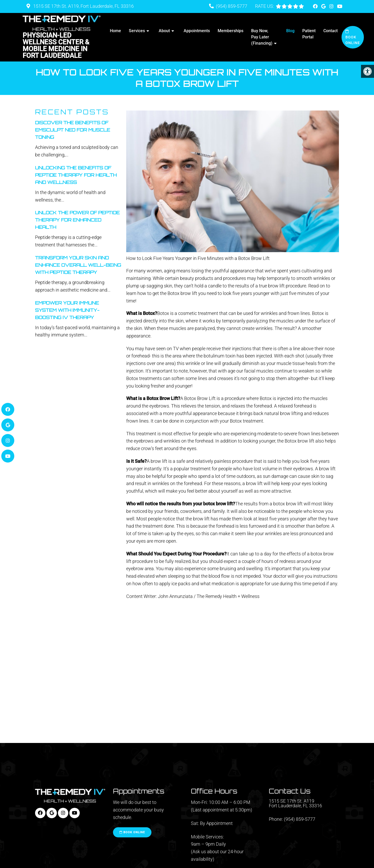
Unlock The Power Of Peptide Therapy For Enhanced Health (77, 220)
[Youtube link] (340, 6)
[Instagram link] (332, 6)
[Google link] (324, 6)
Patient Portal (309, 34)
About (164, 31)
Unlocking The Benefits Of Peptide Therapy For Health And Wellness (76, 175)
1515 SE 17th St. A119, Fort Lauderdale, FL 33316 (83, 6)
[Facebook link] (316, 6)
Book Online (353, 37)
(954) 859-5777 (232, 6)
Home (115, 31)
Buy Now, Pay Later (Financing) (262, 37)
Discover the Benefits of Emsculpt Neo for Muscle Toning (73, 130)
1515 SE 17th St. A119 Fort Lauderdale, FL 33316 (295, 803)
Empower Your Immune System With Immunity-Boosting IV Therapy (67, 310)
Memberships (231, 31)
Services (137, 31)
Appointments (197, 31)
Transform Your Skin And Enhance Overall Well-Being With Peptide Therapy (78, 265)
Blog (290, 31)
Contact (330, 31)
